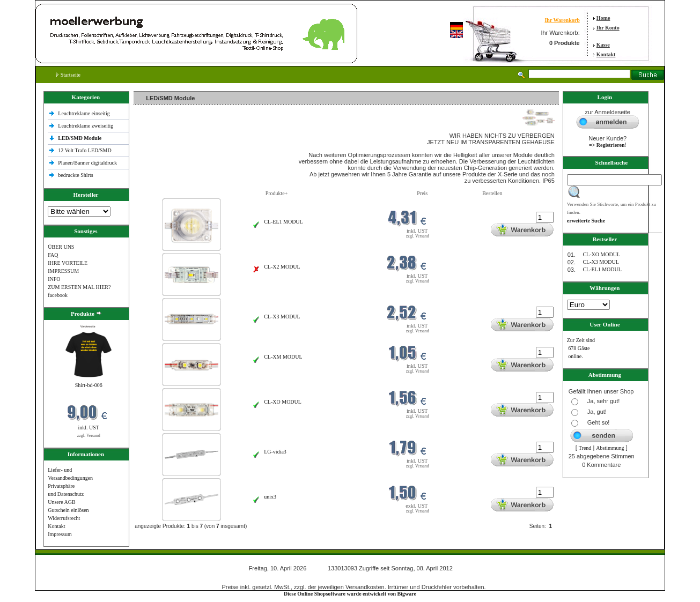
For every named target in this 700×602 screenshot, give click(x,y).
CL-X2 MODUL (282, 267)
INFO (54, 279)
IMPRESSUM (63, 271)
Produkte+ (277, 193)
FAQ (53, 255)
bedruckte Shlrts (75, 175)
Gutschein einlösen (68, 510)
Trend (585, 448)
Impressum (60, 534)
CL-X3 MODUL (282, 317)
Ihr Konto (608, 28)
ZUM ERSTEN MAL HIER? (79, 287)
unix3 (270, 497)
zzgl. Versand (89, 436)
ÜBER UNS (61, 247)
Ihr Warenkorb (562, 20)
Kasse (603, 45)
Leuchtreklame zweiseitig (86, 126)
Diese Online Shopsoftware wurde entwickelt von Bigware (350, 594)
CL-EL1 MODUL (283, 222)
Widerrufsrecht (64, 518)
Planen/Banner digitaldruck (87, 163)
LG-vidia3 (275, 452)
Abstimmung (610, 448)
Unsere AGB (61, 502)
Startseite (68, 75)
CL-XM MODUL (283, 357)
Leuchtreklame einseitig (84, 113)
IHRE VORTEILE (68, 263)
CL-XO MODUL (283, 402)
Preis (422, 193)
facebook (58, 295)
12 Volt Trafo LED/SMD (84, 150)
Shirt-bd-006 (89, 385)
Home (603, 18)
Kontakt (606, 54)
